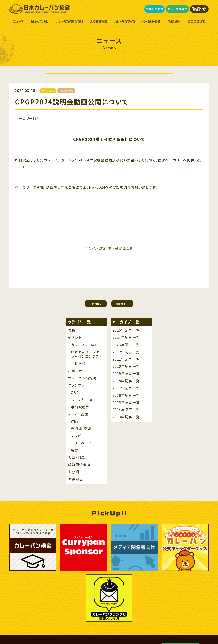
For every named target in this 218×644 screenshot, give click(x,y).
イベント (75, 338)
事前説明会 (80, 407)
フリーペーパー (83, 443)
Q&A (75, 393)
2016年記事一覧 (126, 395)
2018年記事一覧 (126, 381)
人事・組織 (77, 458)
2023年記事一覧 (126, 345)
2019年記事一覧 (126, 374)
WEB (75, 421)
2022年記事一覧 (126, 352)
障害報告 (75, 479)
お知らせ (75, 371)
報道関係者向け (81, 465)
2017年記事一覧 (126, 388)
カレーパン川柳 (84, 345)
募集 (72, 330)
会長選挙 (78, 364)
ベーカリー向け (84, 400)
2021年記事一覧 (126, 359)
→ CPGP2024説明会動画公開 (109, 248)
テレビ (76, 436)
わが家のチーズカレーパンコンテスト (86, 354)
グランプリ (76, 385)
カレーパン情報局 (82, 378)
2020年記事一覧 (126, 366)
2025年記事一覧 (126, 330)
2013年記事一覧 (126, 417)
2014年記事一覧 (126, 410)
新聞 (75, 450)
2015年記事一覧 (126, 403)
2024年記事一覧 (126, 338)
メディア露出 (78, 414)
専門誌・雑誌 (81, 429)
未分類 (74, 472)
